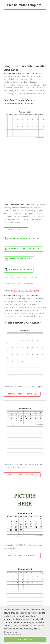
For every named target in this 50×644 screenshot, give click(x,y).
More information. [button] (13, 632)
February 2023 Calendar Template (25, 290)
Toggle (5, 5)
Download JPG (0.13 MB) (20, 269)
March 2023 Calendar (24, 284)
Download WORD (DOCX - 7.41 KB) (24, 238)
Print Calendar (16, 230)
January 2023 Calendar (28, 277)
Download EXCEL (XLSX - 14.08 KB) (25, 249)
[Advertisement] (25, 36)
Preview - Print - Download (22, 394)
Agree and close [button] (25, 639)
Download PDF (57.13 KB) (20, 259)
